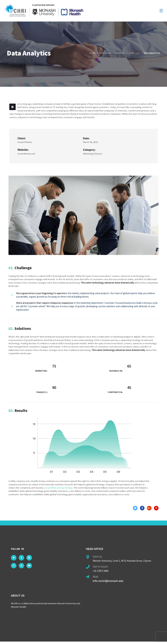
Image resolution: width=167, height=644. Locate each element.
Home (92, 53)
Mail (95, 579)
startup (120, 53)
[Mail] (88, 579)
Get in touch (100, 569)
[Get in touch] (88, 569)
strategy (134, 53)
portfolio (105, 53)
